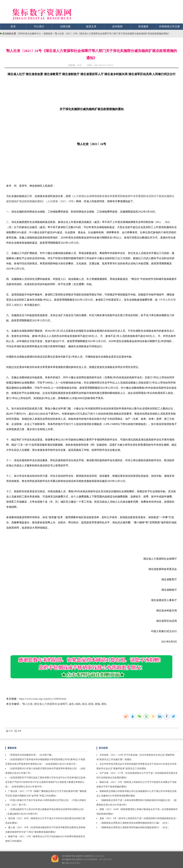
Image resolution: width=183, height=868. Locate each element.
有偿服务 (143, 26)
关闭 (18, 731)
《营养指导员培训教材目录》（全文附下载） (31, 755)
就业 (84, 704)
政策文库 (91, 26)
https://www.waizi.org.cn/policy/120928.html (43, 699)
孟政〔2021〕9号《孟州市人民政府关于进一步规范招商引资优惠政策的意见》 (139, 818)
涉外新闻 (117, 26)
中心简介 (39, 26)
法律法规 (65, 26)
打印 (10, 731)
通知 (104, 704)
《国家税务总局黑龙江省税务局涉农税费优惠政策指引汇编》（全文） (135, 823)
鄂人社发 (28, 704)
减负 (72, 704)
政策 (91, 704)
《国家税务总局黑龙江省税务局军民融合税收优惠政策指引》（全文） (135, 827)
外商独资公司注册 (169, 26)
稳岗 (78, 704)
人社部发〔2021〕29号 (61, 201)
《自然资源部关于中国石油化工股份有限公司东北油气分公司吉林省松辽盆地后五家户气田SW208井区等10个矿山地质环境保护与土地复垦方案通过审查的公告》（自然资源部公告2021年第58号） (45, 782)
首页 (13, 26)
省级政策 (48, 34)
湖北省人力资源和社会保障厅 (51, 704)
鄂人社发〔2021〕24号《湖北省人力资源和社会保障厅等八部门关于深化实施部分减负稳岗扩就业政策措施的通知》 (113, 34)
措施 (97, 704)
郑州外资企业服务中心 (30, 34)
